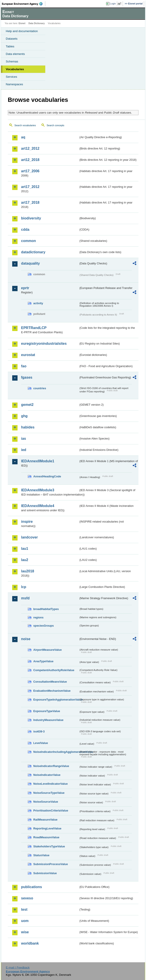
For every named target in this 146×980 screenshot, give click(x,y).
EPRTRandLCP (34, 328)
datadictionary (33, 252)
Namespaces (14, 84)
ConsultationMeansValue (50, 682)
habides (28, 427)
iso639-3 (39, 731)
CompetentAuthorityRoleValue (54, 670)
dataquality (30, 263)
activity (38, 303)
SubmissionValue (45, 873)
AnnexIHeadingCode (47, 476)
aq (23, 137)
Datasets (12, 39)
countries (40, 388)
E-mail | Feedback (18, 967)
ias (24, 439)
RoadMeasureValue (46, 837)
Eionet (22, 23)
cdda (25, 230)
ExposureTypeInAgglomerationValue (56, 700)
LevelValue (41, 743)
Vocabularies (15, 69)
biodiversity (31, 218)
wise (25, 932)
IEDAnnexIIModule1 (38, 461)
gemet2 (27, 405)
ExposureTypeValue (47, 711)
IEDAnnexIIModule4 (38, 506)
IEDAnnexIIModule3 (38, 490)
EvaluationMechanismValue (52, 691)
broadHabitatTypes (46, 609)
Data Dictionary (36, 23)
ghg (24, 416)
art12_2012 (30, 148)
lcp (24, 587)
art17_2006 (30, 171)
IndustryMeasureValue (48, 720)
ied (24, 450)
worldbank (30, 943)
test (24, 909)
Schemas (12, 61)
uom (25, 921)
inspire (27, 522)
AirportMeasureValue (47, 650)
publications (32, 887)
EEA (24, 4)
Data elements (15, 54)
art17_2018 (30, 202)
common (29, 241)
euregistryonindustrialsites (44, 344)
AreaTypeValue (43, 661)
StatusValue (41, 855)
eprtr (25, 288)
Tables (10, 46)
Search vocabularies (25, 125)
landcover (30, 537)
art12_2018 (30, 160)
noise (26, 639)
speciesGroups (43, 626)
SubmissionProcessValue (51, 864)
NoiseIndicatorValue (47, 775)
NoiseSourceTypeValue (49, 793)
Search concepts (55, 125)
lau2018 (28, 571)
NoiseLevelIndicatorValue (50, 784)
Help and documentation (22, 31)
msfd (25, 598)
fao (24, 366)
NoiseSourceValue (46, 802)
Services (11, 77)
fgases (27, 377)
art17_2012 (30, 187)
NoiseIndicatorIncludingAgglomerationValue (56, 752)
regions (38, 617)
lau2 (25, 560)
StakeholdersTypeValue (49, 846)
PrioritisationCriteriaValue (51, 811)
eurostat (28, 355)
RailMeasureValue (45, 820)
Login (113, 4)
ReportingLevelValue (47, 828)
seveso (27, 898)
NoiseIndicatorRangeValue (51, 766)
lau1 (25, 549)
